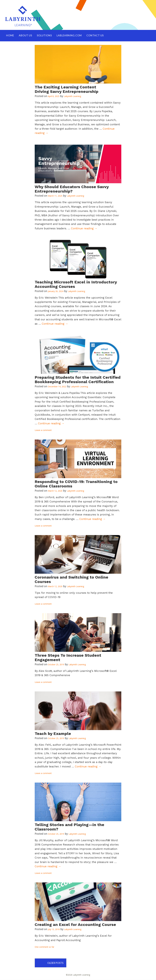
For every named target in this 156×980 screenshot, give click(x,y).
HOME (10, 36)
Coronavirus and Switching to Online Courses (71, 580)
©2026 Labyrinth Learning (78, 975)
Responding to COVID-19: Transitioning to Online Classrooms (76, 484)
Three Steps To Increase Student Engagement (68, 658)
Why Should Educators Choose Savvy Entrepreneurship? (72, 189)
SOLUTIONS (44, 36)
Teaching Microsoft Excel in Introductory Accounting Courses (76, 284)
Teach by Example (53, 734)
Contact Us (95, 36)
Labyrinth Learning (72, 96)
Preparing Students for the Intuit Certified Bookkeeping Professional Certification (78, 380)
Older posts (56, 963)
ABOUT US (25, 36)
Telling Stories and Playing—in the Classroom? (69, 827)
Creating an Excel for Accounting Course (75, 925)
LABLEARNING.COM (69, 36)
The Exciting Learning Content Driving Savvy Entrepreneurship (67, 89)
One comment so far (44, 947)
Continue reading (84, 229)
